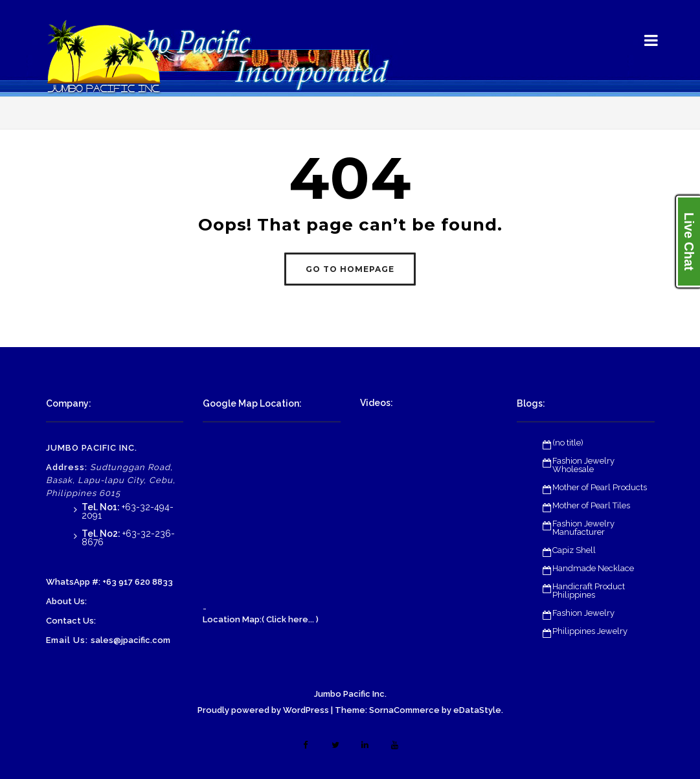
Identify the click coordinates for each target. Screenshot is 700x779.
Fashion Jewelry (583, 613)
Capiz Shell (574, 550)
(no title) (568, 443)
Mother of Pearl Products (600, 487)
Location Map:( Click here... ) (261, 619)
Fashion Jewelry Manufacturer (583, 528)
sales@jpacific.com (130, 640)
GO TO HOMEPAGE (350, 269)
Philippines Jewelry (590, 631)
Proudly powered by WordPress (263, 710)
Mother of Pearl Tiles (591, 505)
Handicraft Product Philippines (589, 591)
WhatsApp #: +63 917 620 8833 (109, 582)
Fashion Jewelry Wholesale (583, 465)
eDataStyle (477, 710)
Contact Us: (71, 621)
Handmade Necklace (593, 568)
